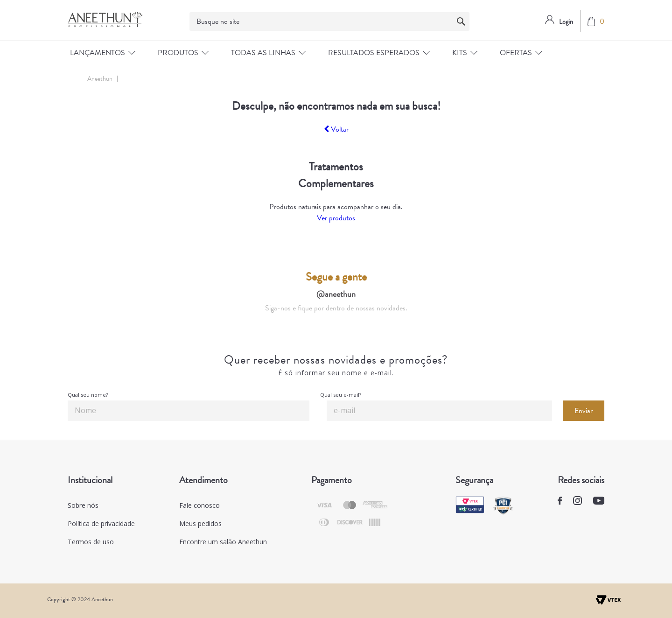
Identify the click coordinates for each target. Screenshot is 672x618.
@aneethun (336, 294)
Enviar (584, 411)
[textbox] (329, 21)
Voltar (336, 129)
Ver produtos (336, 218)
